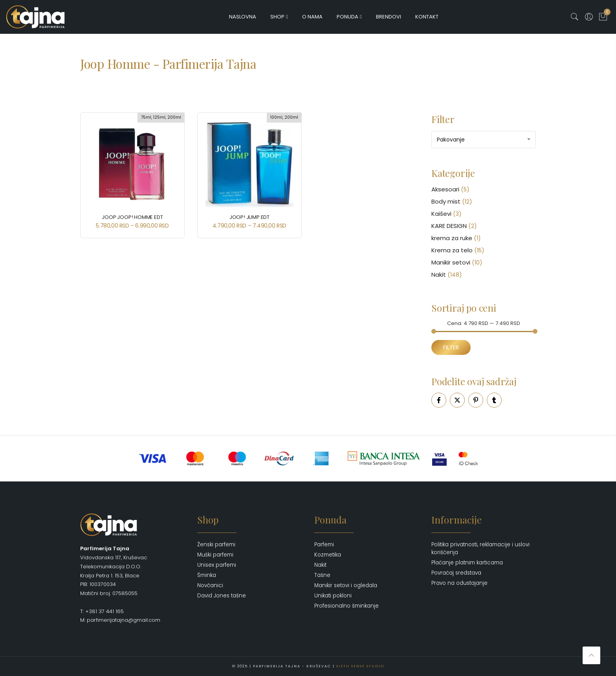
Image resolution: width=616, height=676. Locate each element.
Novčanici (210, 585)
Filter (451, 347)
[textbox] (484, 140)
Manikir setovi (451, 262)
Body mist (446, 201)
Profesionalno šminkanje (346, 606)
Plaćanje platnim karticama (467, 563)
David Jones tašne (222, 596)
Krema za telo (452, 250)
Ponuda (347, 17)
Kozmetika (328, 555)
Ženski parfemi (216, 545)
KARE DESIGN (449, 226)
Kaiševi (441, 214)
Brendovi (389, 17)
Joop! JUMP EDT (249, 217)
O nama (312, 17)
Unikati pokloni (333, 596)
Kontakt (427, 17)
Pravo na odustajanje (459, 583)
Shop (277, 17)
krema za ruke (452, 238)
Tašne (322, 575)
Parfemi (324, 545)
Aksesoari (445, 189)
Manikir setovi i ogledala (346, 585)
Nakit (439, 275)
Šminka (207, 575)
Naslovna (243, 17)
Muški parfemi (215, 555)
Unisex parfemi (217, 565)
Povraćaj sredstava (456, 573)
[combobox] (484, 140)
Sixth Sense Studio (360, 666)
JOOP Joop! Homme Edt (132, 217)
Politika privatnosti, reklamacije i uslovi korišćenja (480, 548)
